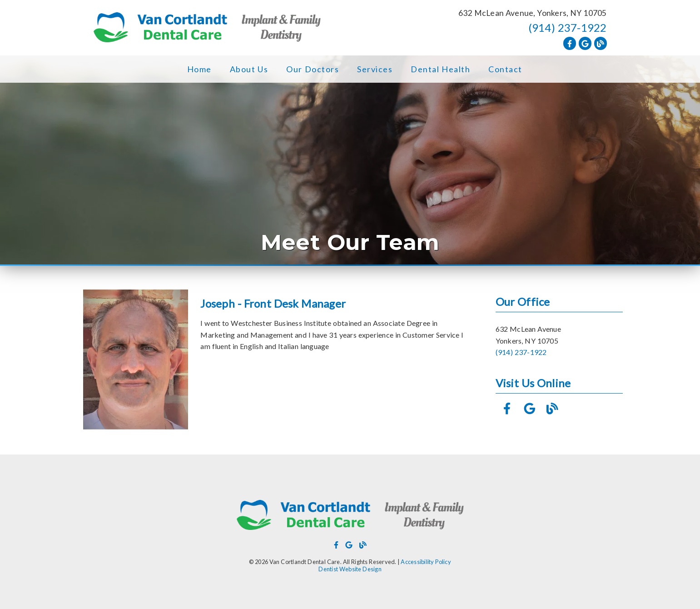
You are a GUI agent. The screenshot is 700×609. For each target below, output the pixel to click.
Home (199, 69)
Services (375, 69)
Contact (505, 69)
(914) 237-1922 (568, 27)
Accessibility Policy (426, 562)
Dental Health (440, 69)
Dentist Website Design (350, 569)
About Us (249, 69)
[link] (207, 28)
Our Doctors (313, 69)
